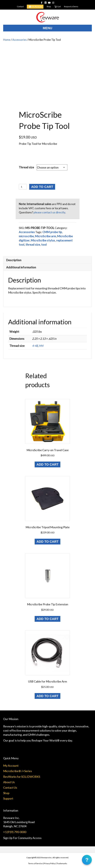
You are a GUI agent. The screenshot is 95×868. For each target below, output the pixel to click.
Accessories (19, 40)
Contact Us (10, 788)
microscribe (26, 236)
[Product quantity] (23, 187)
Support (8, 798)
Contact (20, 6)
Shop (49, 6)
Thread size (26, 167)
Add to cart (42, 187)
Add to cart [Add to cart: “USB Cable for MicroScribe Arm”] (47, 696)
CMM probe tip (52, 232)
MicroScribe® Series (18, 771)
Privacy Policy (50, 863)
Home (7, 40)
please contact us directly (49, 212)
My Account (35, 7)
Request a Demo (71, 6)
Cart (57, 7)
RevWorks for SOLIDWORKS (22, 777)
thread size (33, 244)
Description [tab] (14, 260)
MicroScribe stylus (43, 240)
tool (44, 244)
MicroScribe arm (46, 236)
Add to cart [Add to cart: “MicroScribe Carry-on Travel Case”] (47, 464)
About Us (9, 782)
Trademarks (62, 863)
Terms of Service (35, 863)
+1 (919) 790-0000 (15, 832)
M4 (41, 346)
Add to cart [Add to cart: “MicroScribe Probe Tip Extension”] (47, 619)
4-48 (35, 346)
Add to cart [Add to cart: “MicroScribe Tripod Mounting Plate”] (47, 542)
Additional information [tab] (21, 267)
